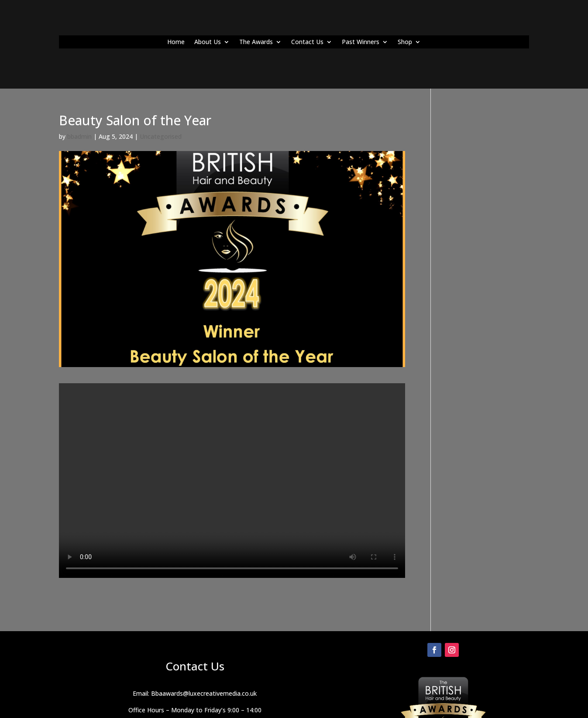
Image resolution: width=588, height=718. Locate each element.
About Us (208, 42)
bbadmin (79, 136)
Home (176, 42)
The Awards (256, 42)
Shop (405, 42)
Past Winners (361, 42)
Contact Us (307, 42)
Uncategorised (161, 136)
